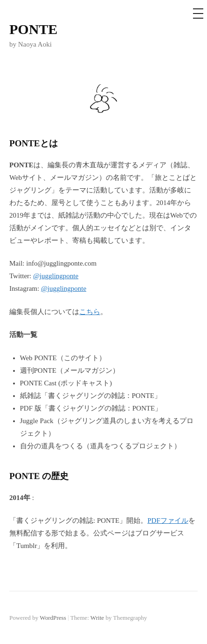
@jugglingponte (56, 276)
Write (97, 618)
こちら (90, 312)
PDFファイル (168, 521)
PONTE (33, 29)
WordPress (53, 618)
